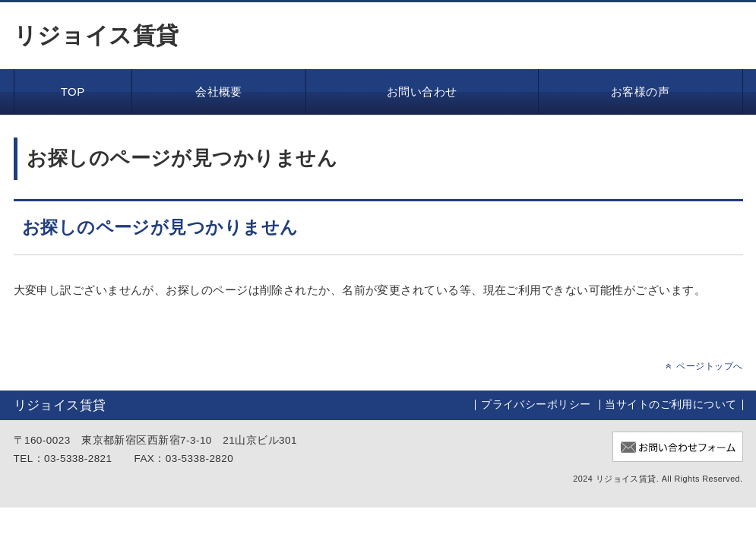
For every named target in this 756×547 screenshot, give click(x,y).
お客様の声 (640, 92)
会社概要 (219, 92)
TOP (73, 92)
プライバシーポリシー (536, 405)
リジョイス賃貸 (96, 36)
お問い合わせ (422, 92)
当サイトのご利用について (671, 405)
